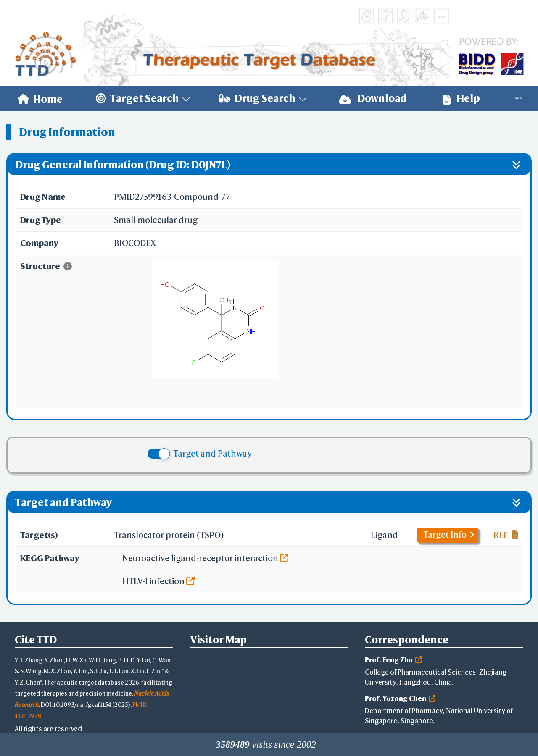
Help (462, 98)
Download (373, 98)
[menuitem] (40, 99)
